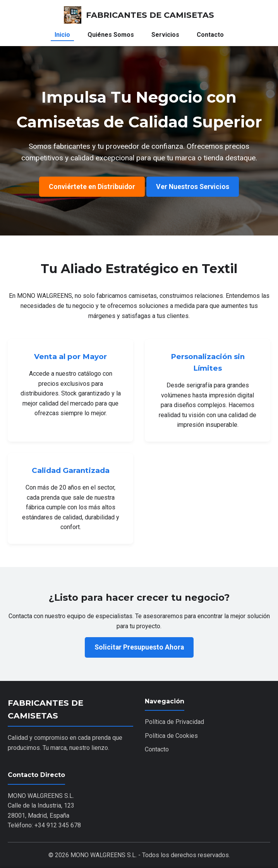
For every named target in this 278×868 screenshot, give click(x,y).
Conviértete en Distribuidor (92, 187)
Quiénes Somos (111, 35)
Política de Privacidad (174, 722)
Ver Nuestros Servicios (193, 187)
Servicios (165, 35)
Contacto (210, 35)
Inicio (62, 35)
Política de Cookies (171, 736)
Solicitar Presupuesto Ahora (139, 647)
